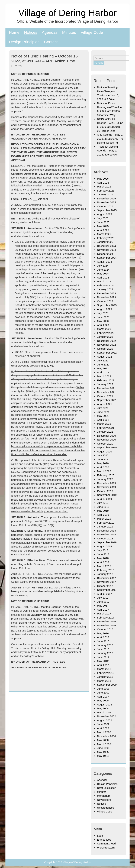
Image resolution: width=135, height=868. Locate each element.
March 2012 (104, 669)
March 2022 (104, 376)
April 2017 (103, 610)
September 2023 (107, 305)
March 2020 (104, 471)
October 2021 (105, 396)
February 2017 (106, 618)
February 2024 (106, 285)
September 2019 (107, 495)
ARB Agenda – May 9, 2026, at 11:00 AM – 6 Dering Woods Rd (110, 139)
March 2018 (104, 566)
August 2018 (104, 546)
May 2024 (103, 273)
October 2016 (105, 629)
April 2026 (103, 183)
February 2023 (106, 333)
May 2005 (103, 700)
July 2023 (103, 313)
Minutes (69, 32)
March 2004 (104, 712)
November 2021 (106, 392)
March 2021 (104, 424)
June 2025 (103, 222)
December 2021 (106, 388)
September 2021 (107, 400)
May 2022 (103, 368)
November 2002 (106, 716)
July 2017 (103, 598)
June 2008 (103, 689)
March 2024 (104, 281)
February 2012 (106, 673)
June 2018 (103, 554)
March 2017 (104, 613)
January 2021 (105, 432)
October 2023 (105, 301)
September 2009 (107, 685)
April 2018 (103, 562)
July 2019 (103, 503)
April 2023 (103, 325)
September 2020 (107, 447)
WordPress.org (106, 848)
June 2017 (103, 602)
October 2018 (105, 538)
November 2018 (106, 534)
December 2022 (106, 341)
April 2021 (103, 420)
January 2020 (105, 479)
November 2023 (106, 297)
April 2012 (103, 665)
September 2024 (107, 258)
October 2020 (105, 444)
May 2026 (103, 179)
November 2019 (106, 487)
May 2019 (103, 511)
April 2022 (103, 372)
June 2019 (103, 507)
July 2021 (103, 408)
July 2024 (103, 266)
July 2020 (103, 455)
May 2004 (103, 708)
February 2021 (106, 428)
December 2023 (106, 293)
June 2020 (103, 459)
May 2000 (103, 740)
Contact (51, 42)
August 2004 (104, 705)
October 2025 (105, 206)
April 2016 (103, 637)
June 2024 (103, 270)
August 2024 (104, 262)
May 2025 (103, 226)
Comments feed (106, 843)
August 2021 (104, 404)
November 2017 (106, 582)
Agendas (50, 32)
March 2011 (104, 681)
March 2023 (104, 329)
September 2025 (107, 210)
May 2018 (103, 558)
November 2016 (106, 625)
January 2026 (105, 194)
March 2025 (104, 234)
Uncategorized (106, 808)
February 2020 (106, 475)
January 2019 (105, 527)
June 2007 (103, 693)
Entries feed (104, 840)
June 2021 (103, 412)
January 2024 (105, 289)
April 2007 (103, 697)
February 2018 (106, 570)
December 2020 (106, 436)
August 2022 (104, 357)
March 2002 (104, 732)
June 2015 (103, 641)
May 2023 (103, 321)
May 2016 (103, 633)
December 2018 (106, 531)
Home (14, 32)
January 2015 (105, 645)
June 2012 (103, 657)
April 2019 (103, 515)
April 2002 (103, 728)
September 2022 (107, 353)
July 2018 (103, 550)
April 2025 (103, 230)
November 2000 (106, 736)
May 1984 (103, 756)
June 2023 (103, 317)
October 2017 (105, 586)
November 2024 (106, 250)
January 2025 (105, 242)
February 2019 (106, 523)
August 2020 (104, 451)
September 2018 (107, 542)
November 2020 (106, 440)
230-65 (49, 366)
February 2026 (106, 191)
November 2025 (106, 202)
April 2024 (103, 278)
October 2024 (105, 254)
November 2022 (106, 345)
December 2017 (106, 578)
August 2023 (104, 309)
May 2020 (103, 463)
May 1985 (103, 752)
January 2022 (105, 384)
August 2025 (104, 214)
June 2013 (103, 649)
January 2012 (105, 677)
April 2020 (103, 467)
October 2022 (105, 349)
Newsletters (104, 800)
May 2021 (103, 416)
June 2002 (103, 724)
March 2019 (104, 519)
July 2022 (103, 360)
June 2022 (103, 365)
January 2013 (105, 653)
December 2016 (106, 621)
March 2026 (104, 187)
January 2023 (105, 337)
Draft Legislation (107, 788)
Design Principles (24, 42)
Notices (31, 32)
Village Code (92, 32)
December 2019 (106, 483)
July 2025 (103, 218)
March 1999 (104, 744)
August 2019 (104, 499)
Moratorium (104, 796)
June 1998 (103, 748)
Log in (101, 836)
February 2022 (106, 380)
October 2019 (105, 491)
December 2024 (106, 246)
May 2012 (103, 661)
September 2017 (107, 590)
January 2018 (105, 574)
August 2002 (104, 720)
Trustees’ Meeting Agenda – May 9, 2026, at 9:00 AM (107, 151)
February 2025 (106, 238)
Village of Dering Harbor (67, 13)
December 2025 (106, 198)
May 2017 (103, 606)
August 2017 (104, 594)
